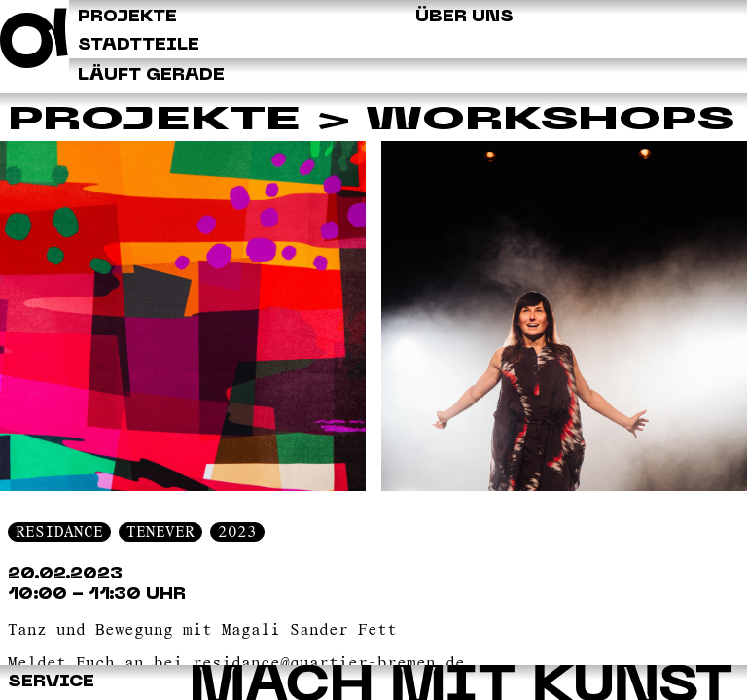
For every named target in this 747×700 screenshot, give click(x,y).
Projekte (154, 121)
